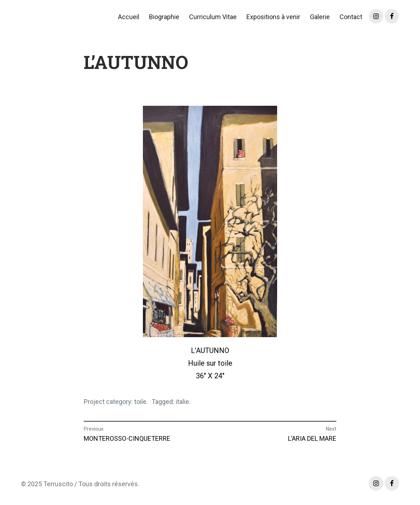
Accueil (129, 17)
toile (140, 402)
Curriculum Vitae (213, 17)
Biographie (164, 17)
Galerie (320, 17)
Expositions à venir (273, 17)
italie (182, 402)
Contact (351, 17)
